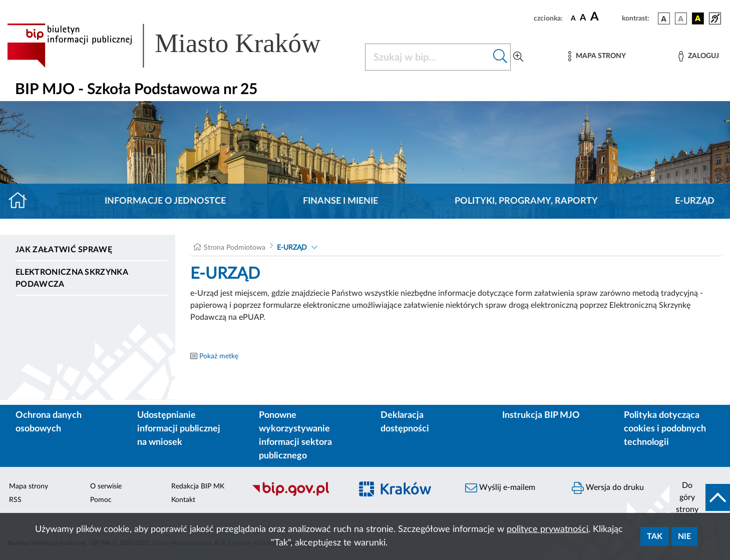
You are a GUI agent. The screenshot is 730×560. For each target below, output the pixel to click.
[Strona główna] (22, 201)
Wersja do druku (608, 488)
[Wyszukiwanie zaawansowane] (518, 57)
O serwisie (106, 486)
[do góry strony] (700, 497)
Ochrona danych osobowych (49, 422)
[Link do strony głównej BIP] (178, 46)
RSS (15, 500)
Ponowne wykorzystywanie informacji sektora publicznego (295, 436)
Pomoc (101, 500)
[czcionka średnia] (583, 18)
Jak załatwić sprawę (64, 250)
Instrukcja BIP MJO (541, 415)
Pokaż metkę (219, 356)
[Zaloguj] (698, 56)
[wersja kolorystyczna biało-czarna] (681, 19)
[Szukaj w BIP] (428, 57)
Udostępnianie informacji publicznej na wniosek (179, 429)
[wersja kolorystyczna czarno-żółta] (698, 19)
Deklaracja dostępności (405, 422)
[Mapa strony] (597, 56)
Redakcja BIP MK (198, 486)
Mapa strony (29, 486)
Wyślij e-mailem (500, 488)
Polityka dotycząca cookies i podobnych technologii (665, 429)
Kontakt (183, 500)
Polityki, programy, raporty (526, 201)
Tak (655, 536)
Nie (684, 536)
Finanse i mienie (340, 201)
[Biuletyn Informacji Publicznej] (297, 494)
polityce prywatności (547, 529)
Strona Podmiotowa (235, 248)
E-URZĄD (695, 201)
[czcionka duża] (605, 17)
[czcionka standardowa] (573, 18)
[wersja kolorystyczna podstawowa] (664, 19)
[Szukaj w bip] (500, 57)
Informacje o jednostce (165, 201)
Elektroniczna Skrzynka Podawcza (72, 278)
